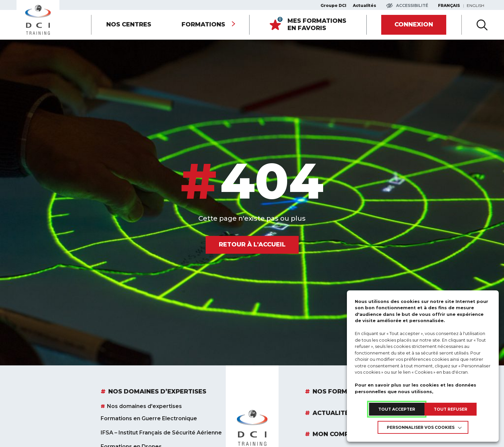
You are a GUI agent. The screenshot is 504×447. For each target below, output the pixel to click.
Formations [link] (203, 24)
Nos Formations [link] (342, 392)
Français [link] (449, 6)
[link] (38, 20)
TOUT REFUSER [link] (451, 409)
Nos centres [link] (129, 24)
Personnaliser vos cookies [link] (421, 427)
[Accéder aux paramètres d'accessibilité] (407, 6)
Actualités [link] (365, 6)
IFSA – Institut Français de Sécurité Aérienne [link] (161, 433)
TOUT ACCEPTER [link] (397, 409)
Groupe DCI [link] (333, 6)
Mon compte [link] (335, 434)
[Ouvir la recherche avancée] (482, 25)
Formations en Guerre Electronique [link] (149, 419)
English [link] (475, 6)
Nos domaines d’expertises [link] (157, 392)
